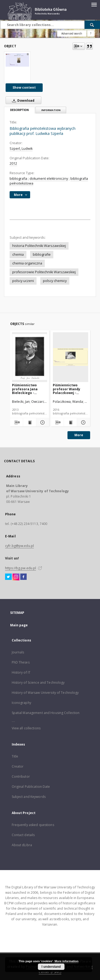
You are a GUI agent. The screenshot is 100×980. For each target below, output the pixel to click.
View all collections (26, 728)
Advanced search (72, 33)
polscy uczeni (23, 281)
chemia (18, 254)
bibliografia (18, 179)
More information (66, 961)
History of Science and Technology (38, 682)
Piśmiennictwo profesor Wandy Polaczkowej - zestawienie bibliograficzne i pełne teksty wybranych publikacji (67, 389)
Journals (18, 652)
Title (15, 756)
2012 (13, 163)
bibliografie (42, 254)
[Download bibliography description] (16, 422)
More (79, 435)
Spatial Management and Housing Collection (46, 713)
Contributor (21, 776)
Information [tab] (51, 110)
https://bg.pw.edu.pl (21, 568)
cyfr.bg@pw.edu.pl (19, 546)
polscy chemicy (55, 281)
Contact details (23, 835)
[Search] (92, 25)
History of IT (21, 672)
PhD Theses (21, 662)
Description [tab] (19, 110)
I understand (51, 967)
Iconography (21, 703)
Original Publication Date (31, 787)
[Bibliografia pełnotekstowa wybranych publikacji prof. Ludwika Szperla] (17, 60)
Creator (18, 766)
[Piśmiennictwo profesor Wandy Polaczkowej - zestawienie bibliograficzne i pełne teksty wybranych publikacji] (71, 357)
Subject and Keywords (29, 797)
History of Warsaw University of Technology (45, 693)
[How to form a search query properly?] (91, 33)
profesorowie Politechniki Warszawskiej (44, 272)
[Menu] (94, 4)
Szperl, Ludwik (21, 149)
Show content (24, 87)
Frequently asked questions (33, 825)
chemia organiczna (27, 263)
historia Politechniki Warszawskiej (39, 246)
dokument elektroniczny (49, 179)
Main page (19, 625)
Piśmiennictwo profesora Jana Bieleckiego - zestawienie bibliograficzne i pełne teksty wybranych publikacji (26, 389)
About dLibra (22, 845)
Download (22, 100)
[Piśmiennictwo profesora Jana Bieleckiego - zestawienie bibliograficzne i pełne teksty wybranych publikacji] (30, 357)
